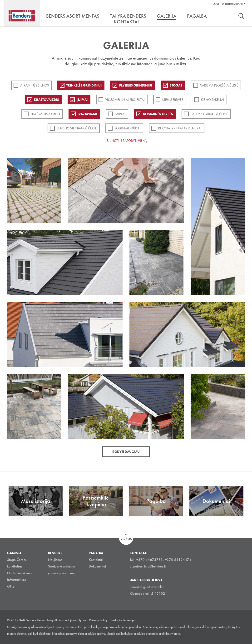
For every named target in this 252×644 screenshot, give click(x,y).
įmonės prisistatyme (62, 573)
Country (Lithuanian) (228, 4)
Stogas (176, 85)
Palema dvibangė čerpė (209, 114)
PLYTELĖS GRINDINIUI (136, 85)
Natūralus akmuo (45, 114)
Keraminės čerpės (158, 114)
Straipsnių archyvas (62, 566)
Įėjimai (82, 100)
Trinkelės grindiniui (84, 85)
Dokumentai (97, 566)
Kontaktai (96, 560)
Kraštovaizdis (47, 100)
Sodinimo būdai (127, 128)
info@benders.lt (155, 566)
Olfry (11, 586)
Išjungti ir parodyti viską (126, 141)
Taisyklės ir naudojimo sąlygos (67, 620)
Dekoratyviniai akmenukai (180, 128)
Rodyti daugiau (126, 452)
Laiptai (120, 114)
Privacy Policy (98, 620)
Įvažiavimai (87, 114)
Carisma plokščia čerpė (219, 85)
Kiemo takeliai (212, 100)
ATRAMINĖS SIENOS (35, 85)
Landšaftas (15, 566)
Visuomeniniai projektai (125, 100)
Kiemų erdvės (173, 100)
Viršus (126, 539)
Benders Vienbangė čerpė (77, 128)
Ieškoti (241, 16)
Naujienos (55, 560)
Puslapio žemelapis (123, 620)
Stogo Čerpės (17, 560)
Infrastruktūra (17, 580)
